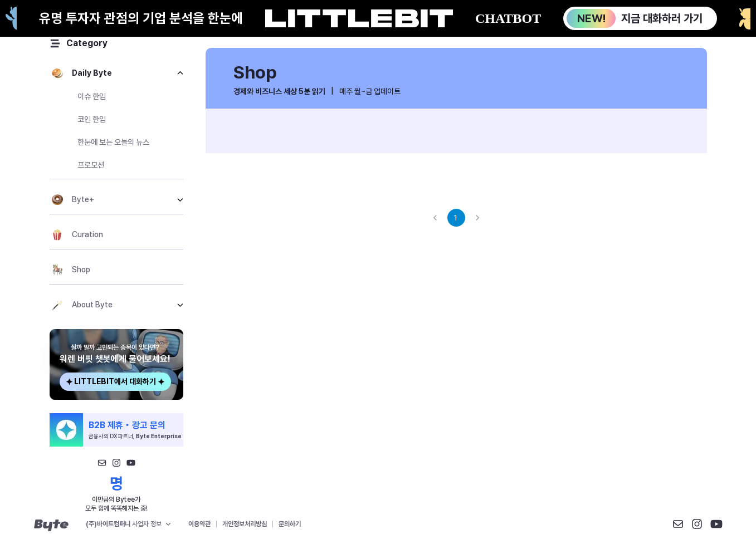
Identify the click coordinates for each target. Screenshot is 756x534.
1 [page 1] (456, 218)
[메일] (102, 463)
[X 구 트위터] (716, 524)
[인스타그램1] (116, 463)
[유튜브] (131, 463)
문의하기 (290, 524)
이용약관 (199, 524)
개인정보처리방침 (245, 524)
